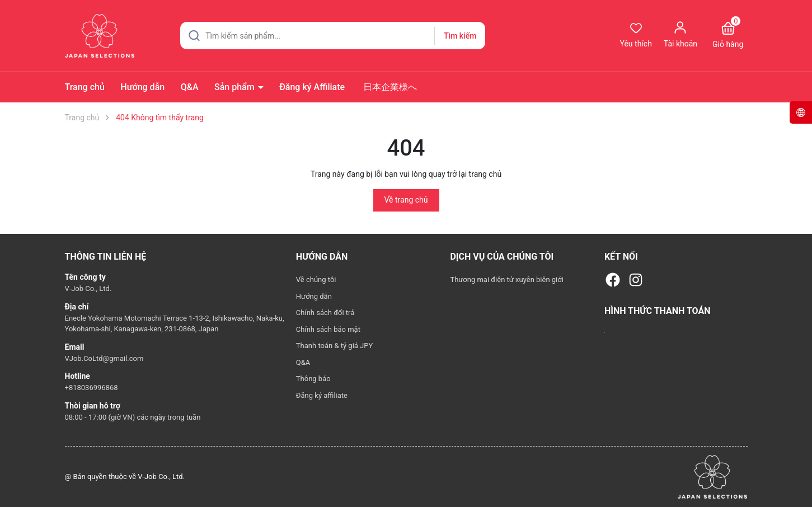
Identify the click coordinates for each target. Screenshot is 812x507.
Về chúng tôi (316, 280)
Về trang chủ (406, 200)
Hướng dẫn (142, 87)
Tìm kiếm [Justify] (460, 36)
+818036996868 (91, 388)
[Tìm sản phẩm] (333, 36)
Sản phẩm (236, 87)
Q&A (190, 87)
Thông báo (313, 379)
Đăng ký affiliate (322, 395)
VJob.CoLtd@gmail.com (104, 358)
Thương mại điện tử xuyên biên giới (507, 280)
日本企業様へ (389, 87)
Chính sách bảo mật (328, 329)
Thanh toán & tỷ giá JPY (334, 346)
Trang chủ (85, 87)
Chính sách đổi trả (325, 313)
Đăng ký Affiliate (312, 87)
